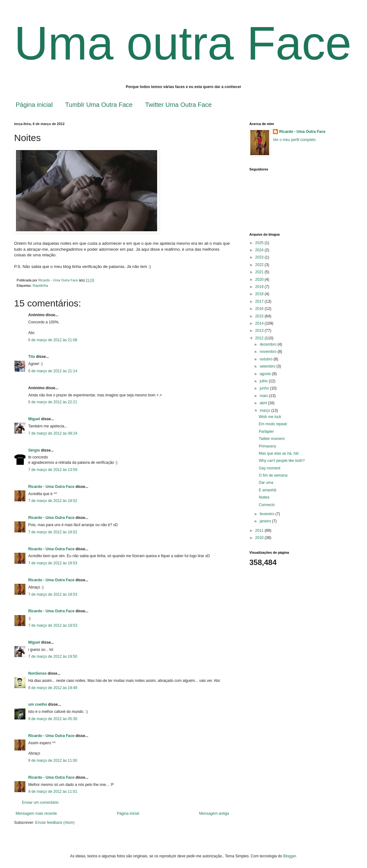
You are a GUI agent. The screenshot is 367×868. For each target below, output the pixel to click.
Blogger (290, 856)
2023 (260, 257)
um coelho (38, 704)
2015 (260, 316)
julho (264, 381)
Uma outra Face (183, 43)
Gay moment (270, 468)
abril (264, 403)
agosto (266, 374)
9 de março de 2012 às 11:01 (53, 792)
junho (265, 388)
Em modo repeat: (273, 424)
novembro (269, 352)
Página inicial (34, 105)
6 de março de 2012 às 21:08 (53, 340)
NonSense (37, 673)
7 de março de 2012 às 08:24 (53, 433)
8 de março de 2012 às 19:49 (53, 688)
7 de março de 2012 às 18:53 (53, 563)
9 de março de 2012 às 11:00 (53, 761)
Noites (264, 497)
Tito (32, 357)
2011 (260, 531)
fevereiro (268, 514)
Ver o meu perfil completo (294, 140)
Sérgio (34, 450)
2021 (260, 272)
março (266, 410)
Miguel (34, 419)
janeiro (266, 521)
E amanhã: (268, 490)
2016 (260, 309)
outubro (267, 359)
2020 (260, 280)
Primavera (267, 446)
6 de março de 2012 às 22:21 (53, 402)
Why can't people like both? (282, 461)
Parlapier (266, 431)
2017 (260, 301)
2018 (260, 294)
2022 (260, 265)
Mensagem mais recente (36, 813)
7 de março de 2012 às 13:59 (53, 470)
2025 (260, 243)
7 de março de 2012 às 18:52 (53, 501)
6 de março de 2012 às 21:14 (53, 371)
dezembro (269, 344)
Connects (267, 505)
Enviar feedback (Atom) (55, 823)
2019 (260, 287)
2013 (260, 331)
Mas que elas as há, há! (279, 453)
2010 (260, 538)
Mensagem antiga (214, 813)
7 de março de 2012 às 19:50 (53, 656)
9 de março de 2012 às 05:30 (53, 719)
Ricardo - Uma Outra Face (51, 487)
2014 (260, 323)
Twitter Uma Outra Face (178, 105)
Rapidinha (40, 285)
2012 (260, 338)
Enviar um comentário (40, 803)
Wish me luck (270, 417)
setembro (268, 366)
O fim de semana (273, 475)
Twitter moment (272, 439)
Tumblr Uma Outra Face (99, 105)
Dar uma (266, 483)
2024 (260, 250)
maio (264, 396)
